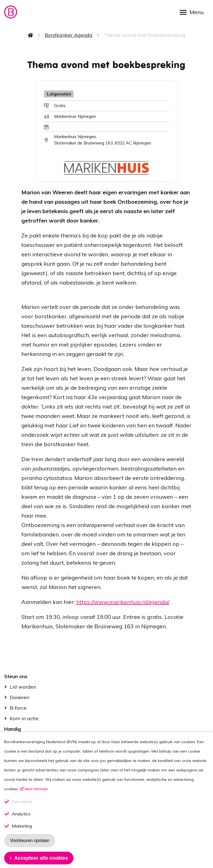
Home (31, 35)
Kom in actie (24, 718)
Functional (22, 812)
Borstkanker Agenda (69, 35)
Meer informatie (36, 800)
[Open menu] (194, 12)
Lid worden (23, 687)
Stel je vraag (25, 739)
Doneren (19, 697)
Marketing (22, 837)
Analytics (21, 824)
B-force (18, 708)
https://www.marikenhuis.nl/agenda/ (123, 602)
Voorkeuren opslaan (30, 851)
